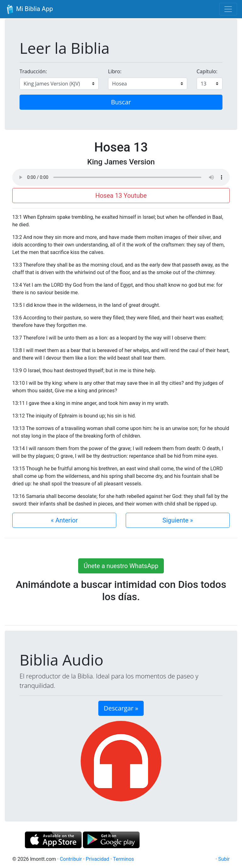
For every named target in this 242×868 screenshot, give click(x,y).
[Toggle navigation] (228, 9)
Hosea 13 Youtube (121, 196)
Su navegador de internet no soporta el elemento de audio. (121, 177)
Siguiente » (178, 520)
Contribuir (71, 859)
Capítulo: (207, 71)
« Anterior (64, 520)
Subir (224, 859)
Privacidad (98, 859)
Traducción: (33, 71)
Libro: (115, 71)
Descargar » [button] (121, 708)
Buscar (121, 102)
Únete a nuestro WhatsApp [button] (121, 566)
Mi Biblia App (29, 9)
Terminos (123, 859)
